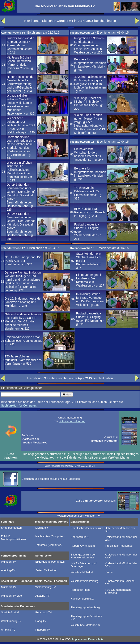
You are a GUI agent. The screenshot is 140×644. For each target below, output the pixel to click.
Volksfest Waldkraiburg (85, 581)
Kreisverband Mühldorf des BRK (121, 565)
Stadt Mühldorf (10, 613)
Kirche (109, 572)
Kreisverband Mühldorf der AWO (121, 556)
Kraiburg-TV (43, 630)
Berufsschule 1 (80, 537)
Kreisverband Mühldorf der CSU (121, 538)
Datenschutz (96, 639)
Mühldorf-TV (9, 562)
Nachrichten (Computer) (50, 536)
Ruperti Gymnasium (83, 546)
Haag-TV (41, 621)
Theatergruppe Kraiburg (85, 607)
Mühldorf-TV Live (11, 596)
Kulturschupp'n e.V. (82, 599)
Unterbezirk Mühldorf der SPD (120, 530)
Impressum (79, 639)
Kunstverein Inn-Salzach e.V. (120, 583)
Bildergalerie (50, 562)
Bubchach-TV (44, 613)
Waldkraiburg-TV (45, 587)
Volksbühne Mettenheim (85, 625)
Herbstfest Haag (81, 590)
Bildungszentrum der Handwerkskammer (83, 556)
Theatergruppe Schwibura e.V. (86, 618)
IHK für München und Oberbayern (84, 565)
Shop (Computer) (12, 528)
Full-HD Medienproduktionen (13, 538)
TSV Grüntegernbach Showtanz (118, 591)
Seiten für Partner (46, 570)
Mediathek (42, 528)
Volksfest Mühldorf (82, 572)
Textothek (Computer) (48, 545)
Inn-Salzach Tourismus (119, 546)
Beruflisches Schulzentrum (87, 528)
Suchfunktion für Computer (18, 405)
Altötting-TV (8, 570)
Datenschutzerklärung (72, 421)
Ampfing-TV (8, 630)
